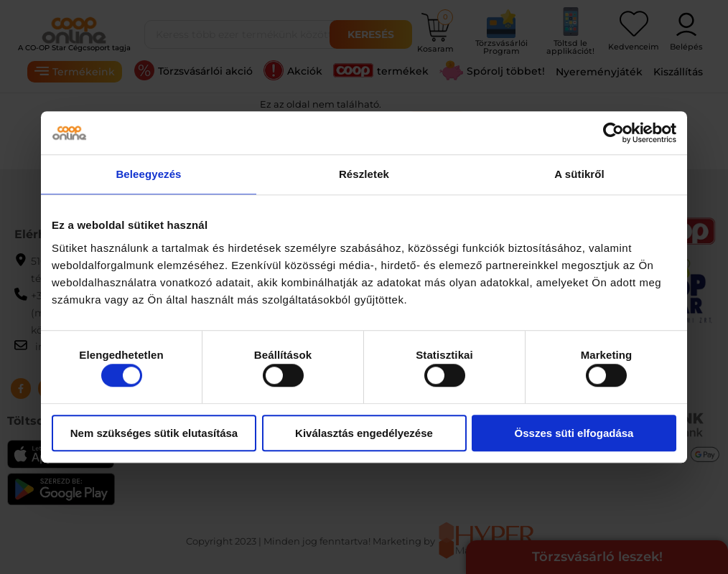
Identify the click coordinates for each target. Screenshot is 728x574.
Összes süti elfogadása (574, 433)
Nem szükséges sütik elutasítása (154, 433)
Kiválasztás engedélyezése (364, 433)
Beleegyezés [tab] (148, 174)
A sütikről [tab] (579, 174)
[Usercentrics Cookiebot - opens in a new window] (613, 133)
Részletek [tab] (364, 174)
